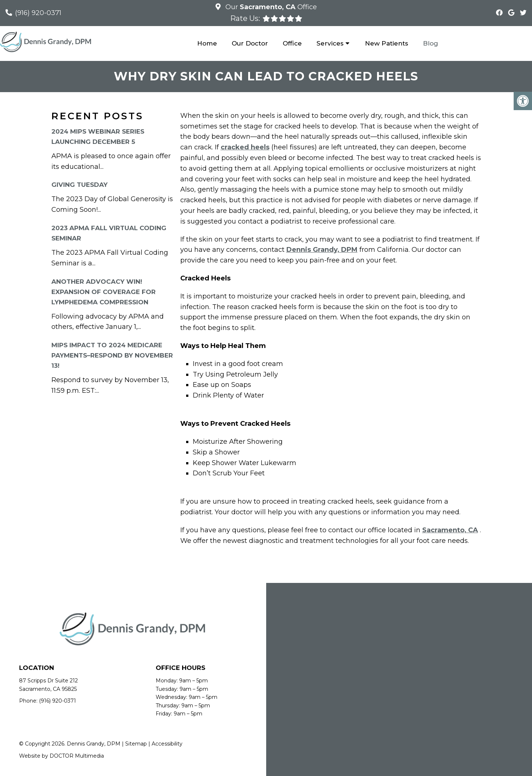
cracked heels (245, 147)
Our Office (270, 7)
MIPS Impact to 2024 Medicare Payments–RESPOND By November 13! (112, 355)
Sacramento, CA (450, 530)
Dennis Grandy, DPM (322, 250)
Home (207, 43)
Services (330, 43)
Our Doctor (250, 43)
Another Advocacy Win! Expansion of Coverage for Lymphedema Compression (104, 292)
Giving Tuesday (79, 185)
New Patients (387, 43)
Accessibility (167, 744)
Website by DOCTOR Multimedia (61, 756)
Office (292, 43)
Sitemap (136, 744)
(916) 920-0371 (38, 13)
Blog (430, 43)
